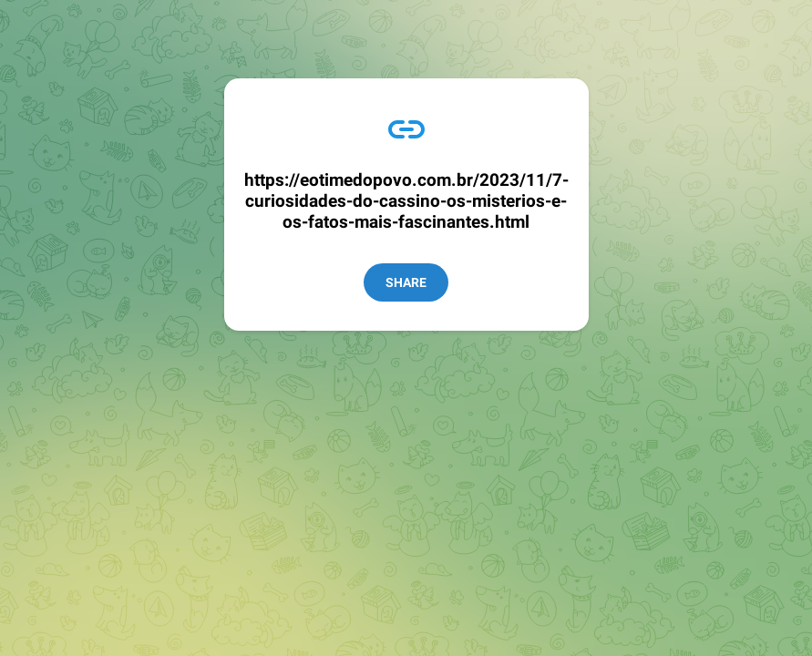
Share (406, 282)
